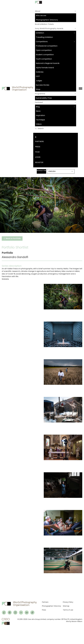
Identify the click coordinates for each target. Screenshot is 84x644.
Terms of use (68, 610)
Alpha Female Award (45, 68)
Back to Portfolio (12, 238)
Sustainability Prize (44, 98)
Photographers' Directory (47, 20)
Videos (39, 124)
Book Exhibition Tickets (44, 24)
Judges (39, 81)
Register (39, 162)
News (38, 111)
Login (38, 157)
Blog (38, 107)
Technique (40, 120)
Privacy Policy (68, 602)
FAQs (37, 152)
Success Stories (43, 85)
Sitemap (66, 606)
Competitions (42, 42)
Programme (40, 94)
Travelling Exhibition (44, 37)
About (38, 11)
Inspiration (40, 115)
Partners (39, 141)
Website (5, 279)
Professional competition (47, 46)
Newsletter (41, 171)
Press (38, 147)
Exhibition (40, 33)
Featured (39, 102)
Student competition (45, 55)
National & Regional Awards (48, 63)
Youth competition (44, 59)
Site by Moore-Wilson (74, 621)
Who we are (41, 15)
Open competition (44, 50)
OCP (38, 76)
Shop (38, 89)
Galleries (40, 72)
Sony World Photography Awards (49, 29)
